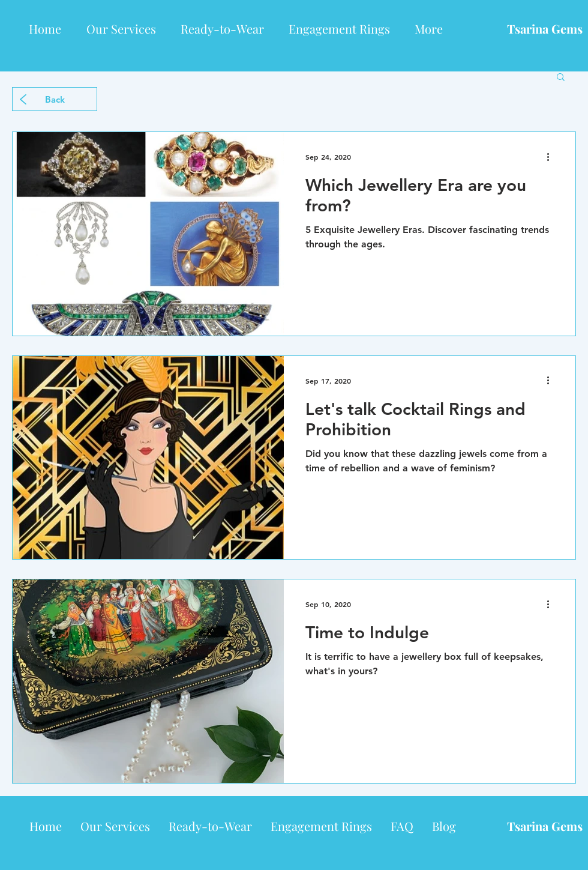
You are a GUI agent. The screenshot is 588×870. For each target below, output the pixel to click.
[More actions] (552, 157)
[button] (561, 78)
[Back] (55, 99)
